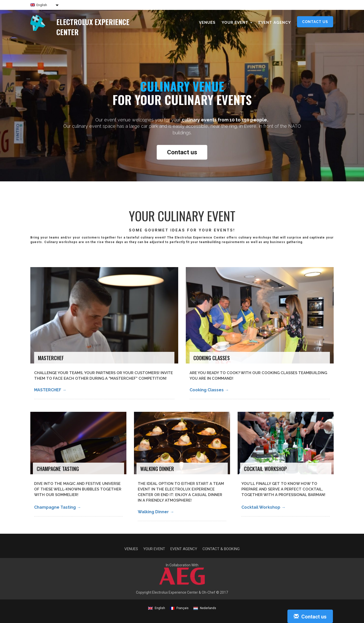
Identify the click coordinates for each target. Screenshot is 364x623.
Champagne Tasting (58, 507)
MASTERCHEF (50, 390)
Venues (207, 23)
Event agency (275, 23)
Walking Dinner (156, 512)
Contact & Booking (221, 549)
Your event (154, 549)
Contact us (315, 22)
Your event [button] (237, 23)
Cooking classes (209, 390)
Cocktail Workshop (263, 507)
